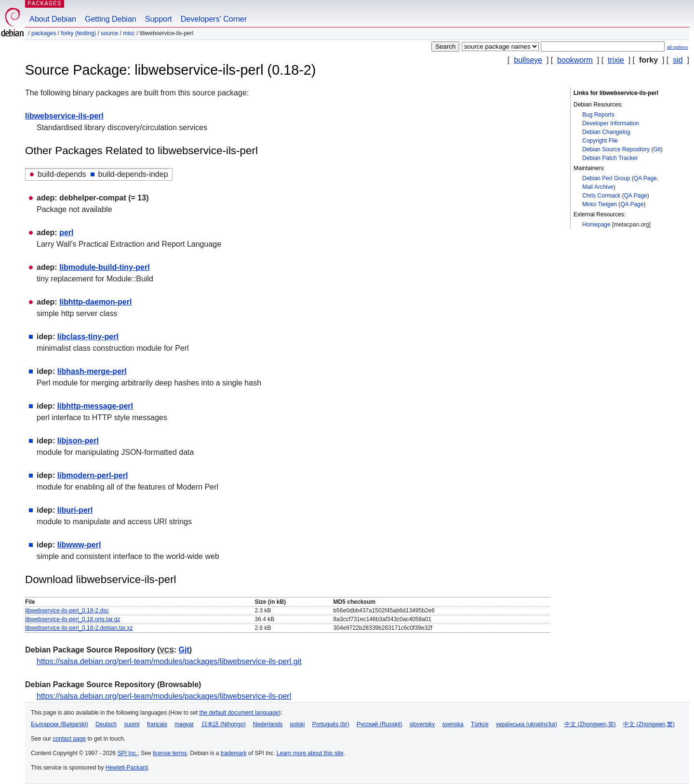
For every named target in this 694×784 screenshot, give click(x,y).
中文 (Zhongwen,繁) (649, 724)
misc (129, 33)
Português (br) (331, 724)
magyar (184, 724)
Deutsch (106, 724)
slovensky (422, 724)
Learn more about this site (310, 753)
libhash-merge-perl (92, 371)
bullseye (528, 60)
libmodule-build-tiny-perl (105, 267)
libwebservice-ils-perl (64, 116)
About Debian (53, 19)
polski (298, 724)
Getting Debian (111, 19)
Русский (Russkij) (380, 724)
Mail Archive (598, 187)
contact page (69, 739)
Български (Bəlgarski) (60, 724)
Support (159, 19)
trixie (616, 60)
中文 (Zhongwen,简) (590, 724)
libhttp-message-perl (95, 406)
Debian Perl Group (606, 178)
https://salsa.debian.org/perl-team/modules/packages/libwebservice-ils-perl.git (169, 661)
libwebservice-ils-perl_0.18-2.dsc (67, 611)
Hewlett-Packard (127, 768)
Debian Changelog (606, 132)
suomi (132, 724)
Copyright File (600, 141)
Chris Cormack (601, 196)
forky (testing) (78, 33)
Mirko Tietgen (600, 204)
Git (657, 149)
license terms (170, 753)
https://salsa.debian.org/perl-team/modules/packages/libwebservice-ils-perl (164, 696)
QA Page (645, 178)
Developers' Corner (214, 19)
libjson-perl (78, 441)
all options (677, 47)
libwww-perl (79, 545)
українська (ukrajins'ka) (527, 724)
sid (678, 60)
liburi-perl (75, 510)
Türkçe (480, 724)
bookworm (575, 60)
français (157, 724)
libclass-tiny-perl (88, 337)
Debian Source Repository (616, 149)
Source (109, 33)
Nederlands (268, 724)
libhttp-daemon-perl (95, 302)
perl (66, 233)
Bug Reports (598, 115)
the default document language (239, 713)
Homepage (596, 225)
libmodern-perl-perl (93, 475)
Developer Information (611, 123)
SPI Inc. (128, 753)
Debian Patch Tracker (610, 158)
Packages (44, 33)
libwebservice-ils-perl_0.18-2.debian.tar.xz (79, 628)
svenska (453, 724)
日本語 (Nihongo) (224, 724)
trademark (234, 753)
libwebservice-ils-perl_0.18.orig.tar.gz (73, 619)
